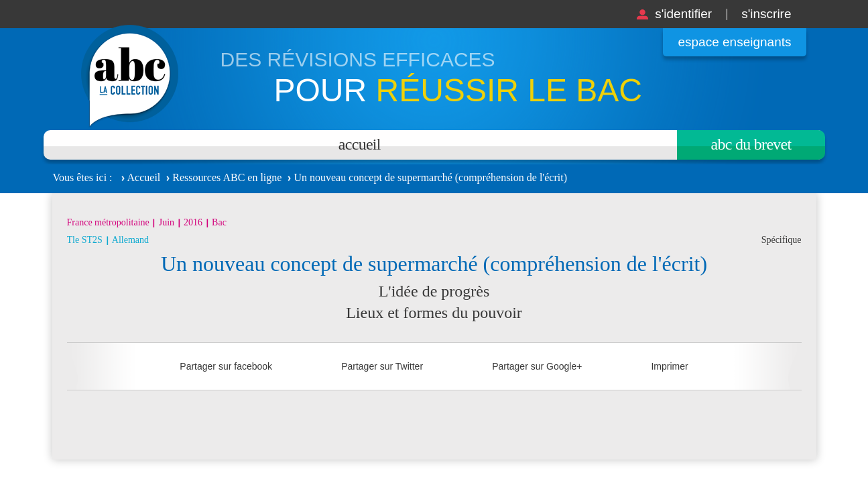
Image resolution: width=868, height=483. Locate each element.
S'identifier (683, 14)
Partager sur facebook (226, 366)
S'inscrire (766, 14)
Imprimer (669, 366)
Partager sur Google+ (537, 366)
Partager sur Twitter (382, 366)
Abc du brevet (751, 144)
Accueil (360, 144)
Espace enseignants (734, 42)
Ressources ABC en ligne (227, 177)
